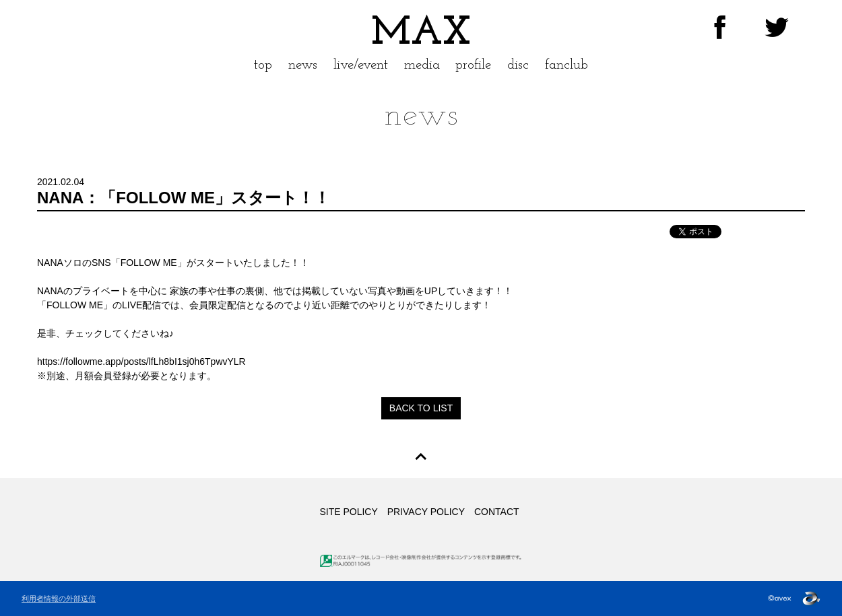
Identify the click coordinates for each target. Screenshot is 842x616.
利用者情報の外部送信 (59, 598)
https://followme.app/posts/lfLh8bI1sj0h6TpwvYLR (141, 362)
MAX (421, 34)
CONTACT (497, 512)
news (303, 65)
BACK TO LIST (421, 408)
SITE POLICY (348, 512)
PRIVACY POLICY (426, 512)
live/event (361, 65)
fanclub (566, 65)
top (263, 65)
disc (518, 65)
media (422, 65)
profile (473, 65)
